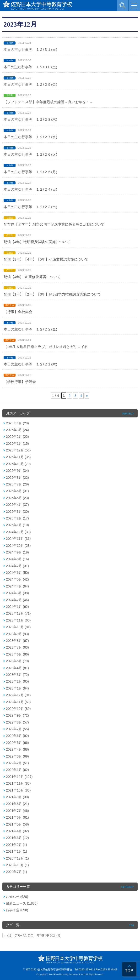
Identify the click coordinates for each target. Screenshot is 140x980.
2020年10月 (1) (17, 865)
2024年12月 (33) (18, 532)
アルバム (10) (24, 935)
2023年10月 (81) (18, 627)
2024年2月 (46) (17, 600)
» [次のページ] (87, 396)
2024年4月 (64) (17, 586)
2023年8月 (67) (17, 641)
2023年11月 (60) (18, 620)
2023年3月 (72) (17, 675)
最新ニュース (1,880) (22, 903)
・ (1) (7, 935)
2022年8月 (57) (17, 722)
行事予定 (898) (17, 910)
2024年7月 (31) (17, 566)
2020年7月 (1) (16, 872)
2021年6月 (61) (17, 817)
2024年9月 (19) (17, 552)
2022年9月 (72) (17, 715)
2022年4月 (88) (17, 749)
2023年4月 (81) (17, 668)
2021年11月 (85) (18, 783)
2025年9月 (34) (17, 471)
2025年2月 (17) (17, 518)
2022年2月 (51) (17, 763)
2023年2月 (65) (17, 681)
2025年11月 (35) (18, 457)
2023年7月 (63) (17, 647)
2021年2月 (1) (16, 845)
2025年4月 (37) (17, 505)
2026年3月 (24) (17, 430)
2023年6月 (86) (17, 654)
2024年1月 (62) (17, 607)
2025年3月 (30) (17, 512)
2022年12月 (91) (18, 695)
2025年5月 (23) (17, 498)
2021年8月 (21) (17, 804)
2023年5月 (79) (17, 661)
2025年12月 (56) (18, 450)
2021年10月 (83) (18, 790)
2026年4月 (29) (17, 423)
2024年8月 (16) (17, 559)
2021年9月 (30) (17, 797)
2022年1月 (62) (17, 770)
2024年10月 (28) (18, 546)
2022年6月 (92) (17, 736)
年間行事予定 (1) (48, 935)
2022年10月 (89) (18, 709)
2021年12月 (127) (19, 777)
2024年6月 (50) (17, 573)
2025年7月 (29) (17, 484)
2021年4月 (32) (17, 831)
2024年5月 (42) (17, 579)
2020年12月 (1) (17, 858)
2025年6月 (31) (17, 491)
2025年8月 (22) (17, 478)
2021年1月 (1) (16, 851)
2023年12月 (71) (18, 613)
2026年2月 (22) (17, 437)
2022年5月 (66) (17, 743)
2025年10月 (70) (18, 464)
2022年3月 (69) (17, 756)
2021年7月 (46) (17, 811)
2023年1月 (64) (17, 688)
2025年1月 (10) (17, 525)
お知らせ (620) (17, 897)
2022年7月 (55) (17, 729)
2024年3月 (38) (17, 593)
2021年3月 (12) (17, 838)
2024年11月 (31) (18, 539)
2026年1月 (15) (17, 444)
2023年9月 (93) (17, 634)
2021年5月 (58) (17, 824)
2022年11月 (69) (18, 702)
